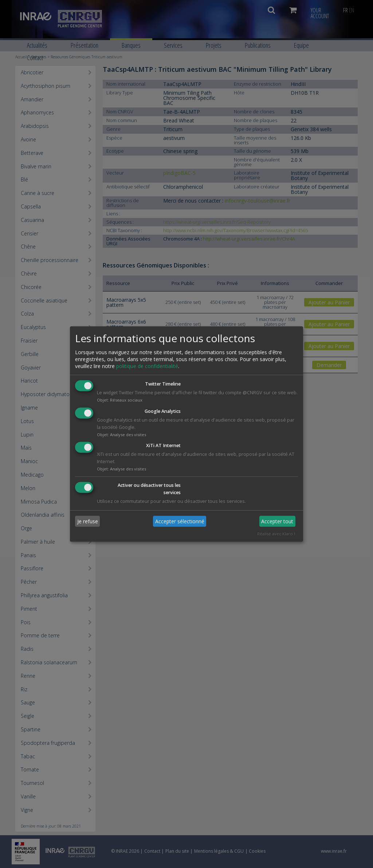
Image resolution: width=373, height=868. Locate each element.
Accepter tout (277, 521)
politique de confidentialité (147, 366)
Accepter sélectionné (180, 521)
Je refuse (88, 521)
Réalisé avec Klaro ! (276, 534)
